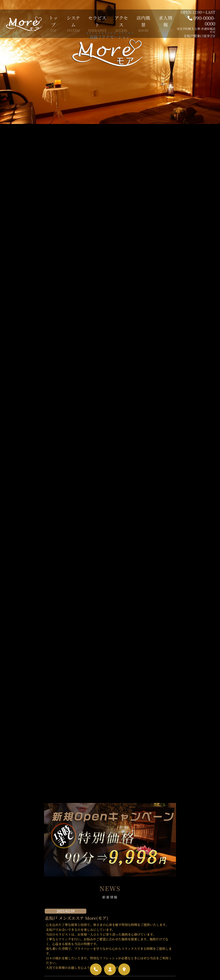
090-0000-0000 (204, 21)
